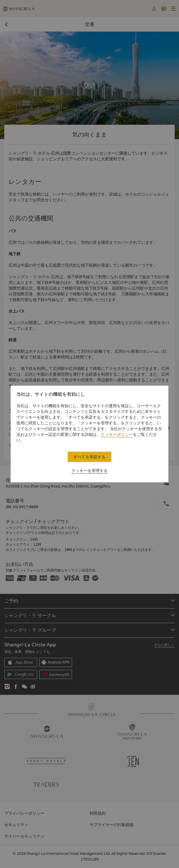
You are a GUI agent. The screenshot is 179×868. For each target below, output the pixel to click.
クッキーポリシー (117, 434)
